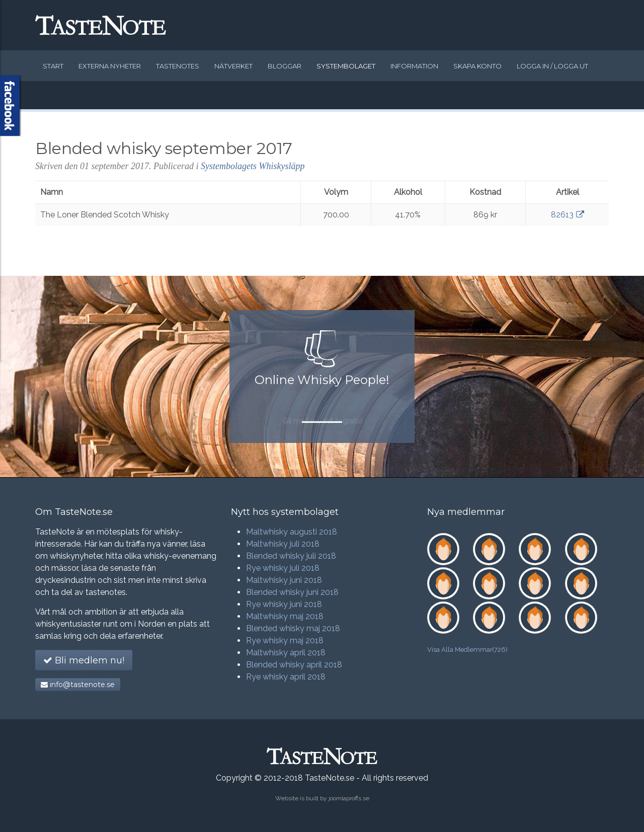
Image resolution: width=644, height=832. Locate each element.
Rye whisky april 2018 (286, 677)
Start (53, 66)
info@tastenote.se (78, 685)
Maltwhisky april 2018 (286, 653)
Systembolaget (346, 66)
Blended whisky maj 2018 (293, 628)
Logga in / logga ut (552, 66)
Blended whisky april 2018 (294, 665)
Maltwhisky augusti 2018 (292, 532)
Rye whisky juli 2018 (283, 568)
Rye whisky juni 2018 (284, 604)
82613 (568, 215)
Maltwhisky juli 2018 (283, 544)
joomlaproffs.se (349, 798)
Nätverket (233, 66)
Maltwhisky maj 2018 (285, 616)
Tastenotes (178, 66)
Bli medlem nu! (84, 660)
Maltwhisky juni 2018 (284, 580)
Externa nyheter (110, 66)
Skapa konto (477, 66)
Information (414, 66)
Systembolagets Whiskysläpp (253, 166)
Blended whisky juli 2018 (291, 556)
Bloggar (285, 66)
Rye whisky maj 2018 (285, 640)
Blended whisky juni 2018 (292, 592)
